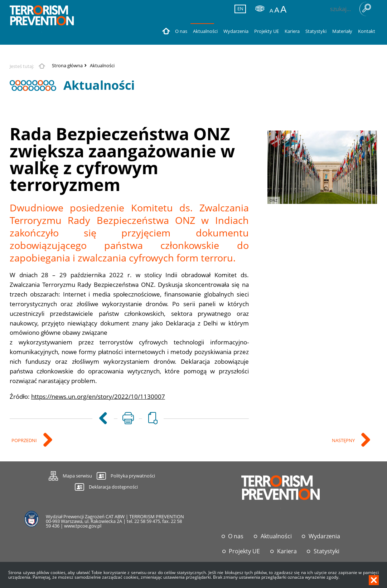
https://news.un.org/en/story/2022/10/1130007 (98, 396)
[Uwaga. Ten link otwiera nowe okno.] (128, 418)
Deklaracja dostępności (113, 487)
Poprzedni (25, 441)
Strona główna (67, 66)
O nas (236, 536)
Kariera (287, 551)
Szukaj (367, 9)
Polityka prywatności (133, 476)
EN (239, 9)
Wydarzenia (324, 536)
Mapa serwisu (70, 475)
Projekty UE (244, 551)
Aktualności (102, 66)
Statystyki (326, 551)
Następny (344, 441)
